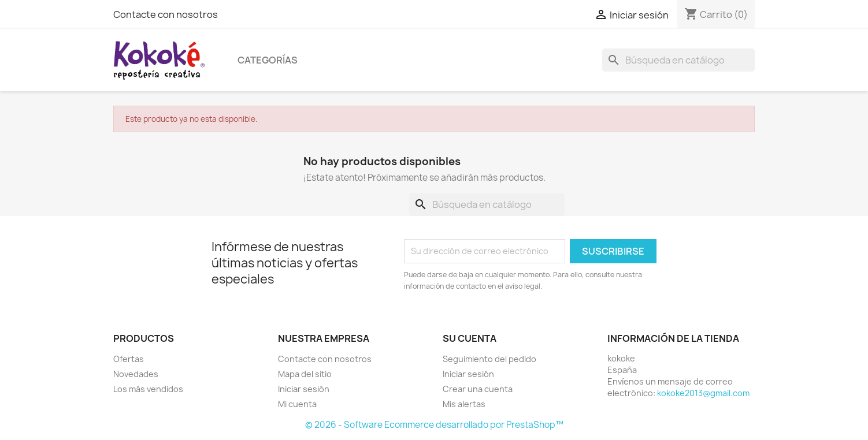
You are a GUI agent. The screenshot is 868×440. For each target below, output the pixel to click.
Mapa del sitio (305, 374)
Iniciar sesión (304, 389)
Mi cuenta (297, 404)
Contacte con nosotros (166, 14)
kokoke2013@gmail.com (703, 393)
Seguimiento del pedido (489, 359)
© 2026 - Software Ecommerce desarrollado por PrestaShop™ (434, 425)
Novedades (136, 374)
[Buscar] (678, 60)
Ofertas (129, 359)
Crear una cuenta (478, 389)
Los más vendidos (148, 389)
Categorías (268, 60)
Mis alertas (464, 404)
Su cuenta (470, 338)
